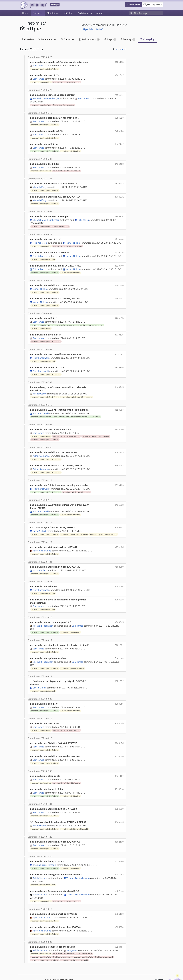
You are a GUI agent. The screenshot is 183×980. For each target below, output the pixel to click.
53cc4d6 (119, 281)
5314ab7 (119, 933)
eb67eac (119, 878)
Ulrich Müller (40, 678)
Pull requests (90, 39)
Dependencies (47, 39)
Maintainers (53, 13)
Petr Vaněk (83, 217)
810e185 (119, 62)
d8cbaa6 (119, 810)
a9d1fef (119, 75)
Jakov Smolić (39, 562)
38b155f (119, 672)
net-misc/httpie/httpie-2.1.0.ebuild (66, 888)
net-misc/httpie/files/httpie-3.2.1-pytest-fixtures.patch (52, 104)
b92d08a (119, 914)
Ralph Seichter (40, 865)
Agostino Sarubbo (42, 543)
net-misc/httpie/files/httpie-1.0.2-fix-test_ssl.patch (73, 940)
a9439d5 (119, 614)
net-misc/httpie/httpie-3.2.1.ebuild (76, 485)
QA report (67, 39)
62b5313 (119, 117)
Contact (159, 966)
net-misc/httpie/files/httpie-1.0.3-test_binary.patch (51, 943)
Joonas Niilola (73, 239)
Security (128, 39)
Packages (38, 13)
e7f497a (119, 194)
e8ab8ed (119, 362)
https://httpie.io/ (92, 29)
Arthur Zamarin (41, 449)
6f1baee (119, 236)
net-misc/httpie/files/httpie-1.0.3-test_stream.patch (93, 943)
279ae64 (119, 130)
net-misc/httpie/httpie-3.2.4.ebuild (45, 69)
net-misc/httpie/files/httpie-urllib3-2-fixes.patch (50, 223)
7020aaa (119, 181)
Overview (28, 39)
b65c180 (119, 901)
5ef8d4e (119, 423)
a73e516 (119, 330)
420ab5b (119, 314)
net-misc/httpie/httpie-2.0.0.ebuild (74, 946)
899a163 (119, 478)
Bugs (110, 39)
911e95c (119, 404)
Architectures (85, 13)
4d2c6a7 (119, 349)
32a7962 (119, 862)
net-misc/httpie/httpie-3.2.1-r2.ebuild (68, 243)
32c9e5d (119, 733)
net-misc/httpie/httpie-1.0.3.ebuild (45, 946)
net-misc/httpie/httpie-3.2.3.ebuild (66, 82)
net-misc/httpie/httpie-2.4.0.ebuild (66, 430)
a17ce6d (119, 539)
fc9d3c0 (119, 559)
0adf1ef (119, 143)
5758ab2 (119, 459)
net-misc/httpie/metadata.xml (43, 256)
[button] (133, 5)
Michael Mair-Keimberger (46, 97)
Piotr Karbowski (41, 352)
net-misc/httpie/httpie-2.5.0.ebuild (96, 430)
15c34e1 (119, 294)
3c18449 (119, 262)
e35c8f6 (119, 694)
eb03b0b (119, 714)
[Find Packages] (149, 13)
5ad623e (119, 591)
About (99, 13)
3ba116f (119, 765)
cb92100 (119, 830)
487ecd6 (119, 746)
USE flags (69, 13)
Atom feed (119, 49)
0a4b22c (119, 214)
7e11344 (119, 94)
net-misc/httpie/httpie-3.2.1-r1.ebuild (46, 336)
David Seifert (39, 523)
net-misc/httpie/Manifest (41, 82)
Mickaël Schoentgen (43, 617)
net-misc (36, 23)
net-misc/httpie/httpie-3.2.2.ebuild (66, 169)
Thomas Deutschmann (44, 852)
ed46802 (119, 520)
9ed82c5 (119, 381)
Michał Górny (40, 185)
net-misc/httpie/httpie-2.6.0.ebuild (45, 433)
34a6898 (119, 497)
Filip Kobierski (40, 239)
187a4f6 (119, 849)
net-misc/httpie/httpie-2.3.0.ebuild (66, 720)
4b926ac (119, 578)
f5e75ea (119, 649)
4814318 (119, 778)
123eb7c (119, 249)
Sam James (38, 65)
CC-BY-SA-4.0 (104, 971)
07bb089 (119, 797)
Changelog (147, 39)
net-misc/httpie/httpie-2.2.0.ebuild (66, 772)
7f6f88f (119, 636)
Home (25, 13)
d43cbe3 (119, 162)
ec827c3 (119, 446)
